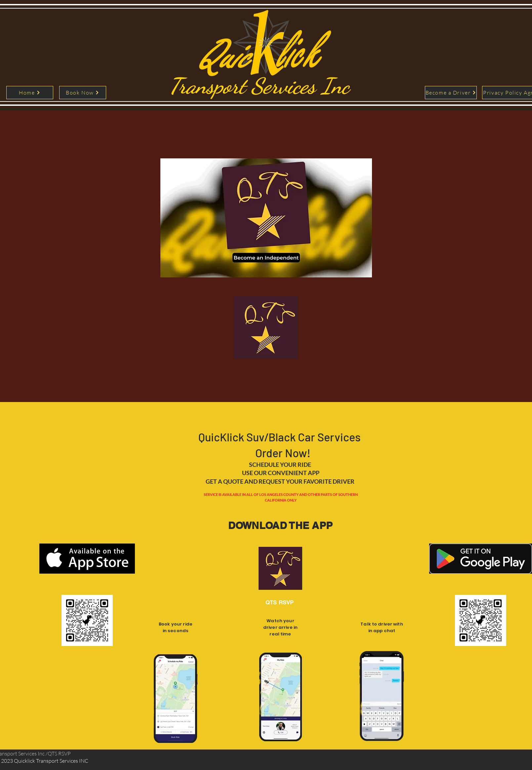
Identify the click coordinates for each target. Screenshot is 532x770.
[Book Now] (83, 93)
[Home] (30, 93)
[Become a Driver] (451, 93)
